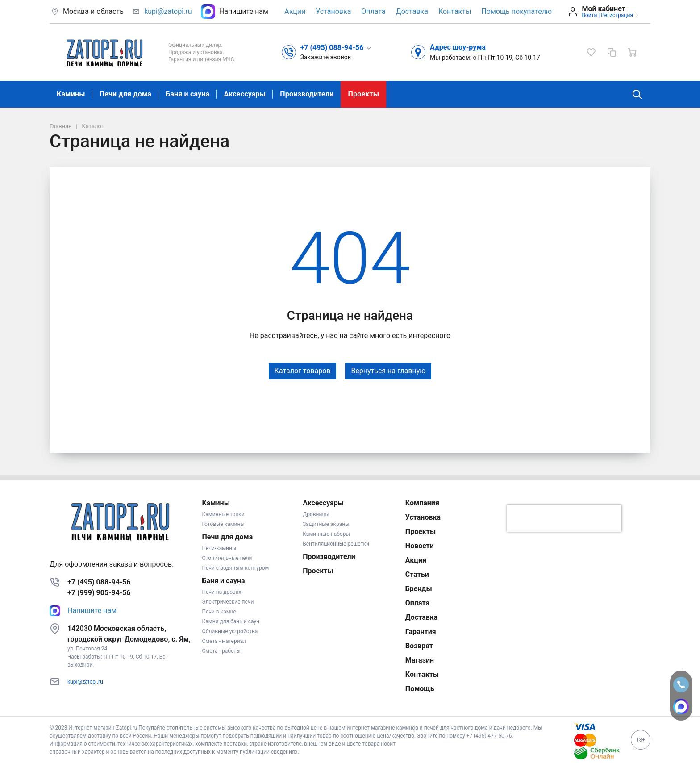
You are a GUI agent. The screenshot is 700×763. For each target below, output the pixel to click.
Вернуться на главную (388, 371)
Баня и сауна (187, 94)
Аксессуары (245, 94)
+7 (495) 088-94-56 (99, 582)
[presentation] (564, 518)
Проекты (363, 94)
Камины (71, 94)
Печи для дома (125, 94)
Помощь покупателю (517, 11)
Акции (295, 11)
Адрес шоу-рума (458, 47)
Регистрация (617, 15)
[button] (336, 47)
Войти (589, 15)
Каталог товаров (303, 371)
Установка (333, 11)
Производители (307, 94)
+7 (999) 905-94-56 (99, 593)
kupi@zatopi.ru (168, 11)
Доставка (412, 11)
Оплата (373, 11)
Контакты (455, 11)
